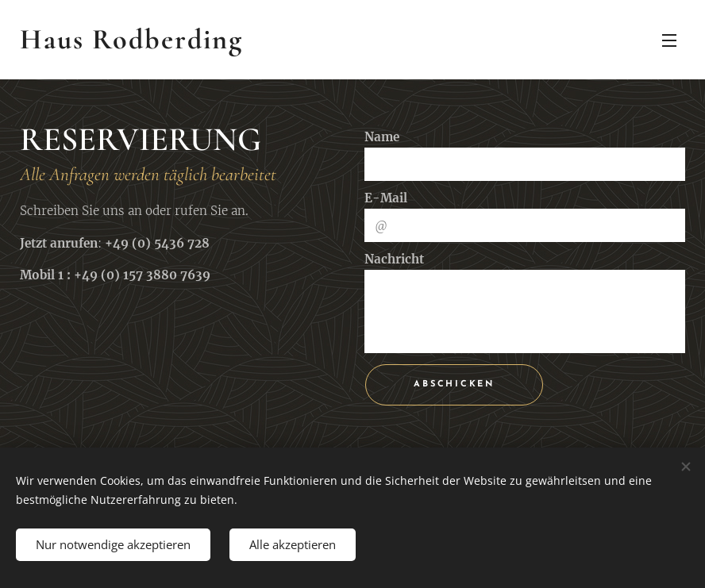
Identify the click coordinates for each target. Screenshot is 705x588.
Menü (669, 40)
